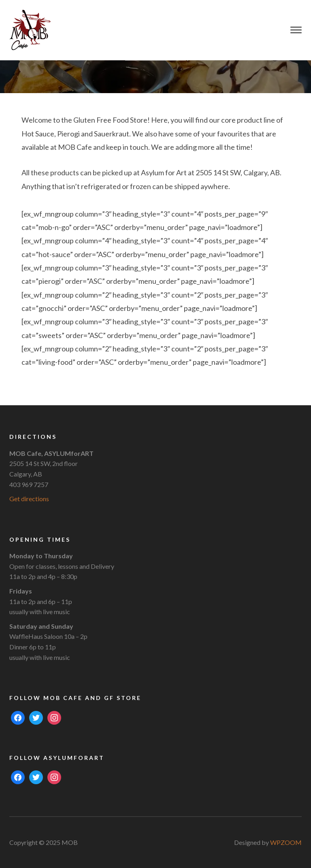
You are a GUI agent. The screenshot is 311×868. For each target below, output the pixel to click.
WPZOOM (286, 842)
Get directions (29, 499)
